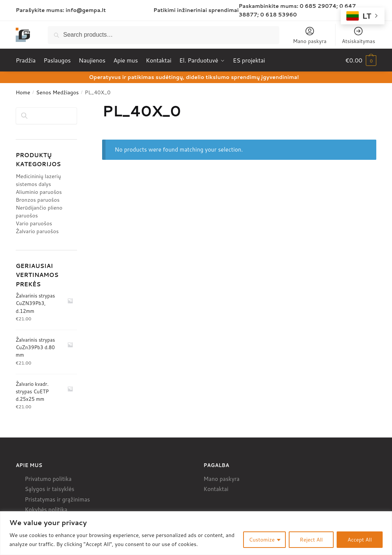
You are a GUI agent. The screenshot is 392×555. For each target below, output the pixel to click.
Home (23, 92)
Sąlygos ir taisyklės (50, 489)
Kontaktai (216, 489)
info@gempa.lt (85, 10)
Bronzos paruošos (38, 200)
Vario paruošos (34, 223)
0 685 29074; (319, 6)
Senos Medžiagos (58, 92)
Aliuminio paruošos (39, 192)
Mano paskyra (310, 35)
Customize (262, 540)
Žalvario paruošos (37, 231)
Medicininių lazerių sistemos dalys (38, 180)
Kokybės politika (46, 510)
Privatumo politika (48, 479)
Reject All (311, 540)
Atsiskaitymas (359, 35)
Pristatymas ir (43, 499)
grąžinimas (76, 499)
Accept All (360, 540)
